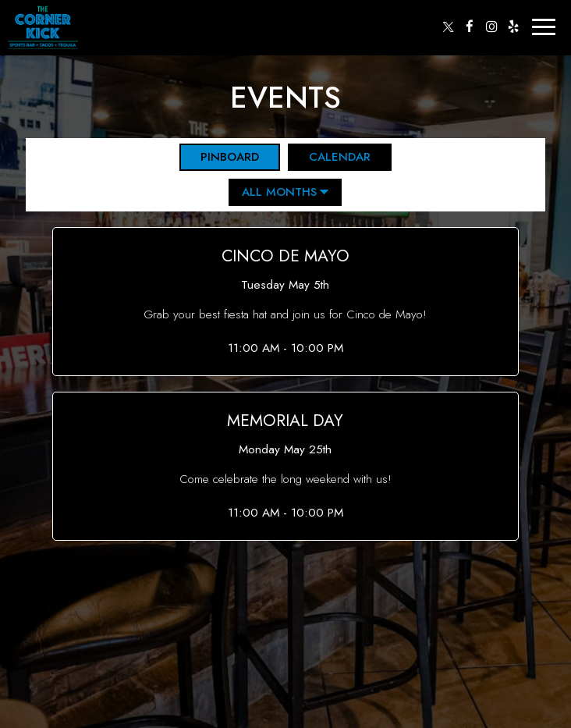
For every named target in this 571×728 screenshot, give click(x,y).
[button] (286, 302)
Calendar (329, 157)
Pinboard (219, 157)
